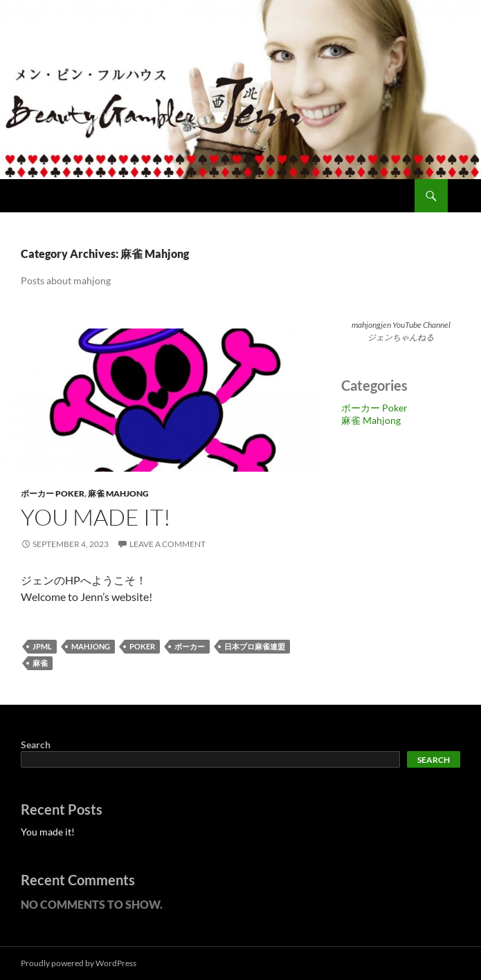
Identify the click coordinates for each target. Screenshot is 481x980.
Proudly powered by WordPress (79, 963)
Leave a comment (167, 544)
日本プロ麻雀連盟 (255, 646)
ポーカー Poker (53, 493)
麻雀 (40, 663)
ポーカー (190, 646)
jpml (42, 646)
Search (36, 745)
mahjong (91, 646)
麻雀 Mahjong (118, 493)
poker (142, 646)
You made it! (96, 517)
